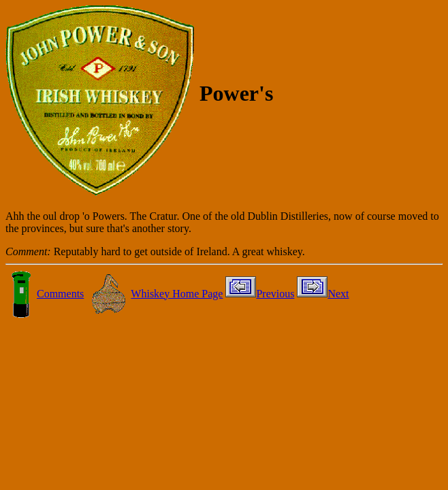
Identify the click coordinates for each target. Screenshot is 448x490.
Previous (260, 294)
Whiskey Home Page (155, 294)
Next (323, 294)
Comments (45, 294)
